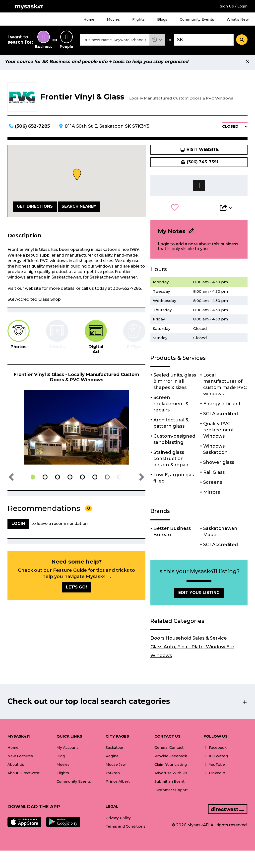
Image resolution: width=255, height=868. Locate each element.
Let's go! (76, 589)
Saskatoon (115, 750)
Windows (161, 658)
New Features (20, 758)
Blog (61, 758)
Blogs (162, 19)
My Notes (172, 234)
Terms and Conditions (126, 829)
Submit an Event (169, 784)
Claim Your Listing (171, 767)
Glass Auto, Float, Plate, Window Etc (192, 649)
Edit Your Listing (199, 595)
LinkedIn (214, 775)
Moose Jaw (116, 767)
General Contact (169, 750)
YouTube (214, 767)
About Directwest (24, 775)
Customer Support (171, 792)
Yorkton (113, 775)
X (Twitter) (216, 758)
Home (89, 19)
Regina (112, 758)
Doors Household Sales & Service (189, 640)
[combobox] (115, 41)
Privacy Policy (118, 820)
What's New (238, 19)
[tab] (19, 337)
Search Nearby (79, 209)
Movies (113, 19)
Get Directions (35, 209)
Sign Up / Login (234, 6)
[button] (157, 41)
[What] (115, 41)
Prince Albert (118, 784)
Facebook (215, 750)
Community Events (197, 19)
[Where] (204, 41)
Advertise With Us (171, 775)
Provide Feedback (171, 758)
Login (164, 246)
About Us (16, 767)
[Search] (242, 41)
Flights (138, 19)
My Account (67, 750)
